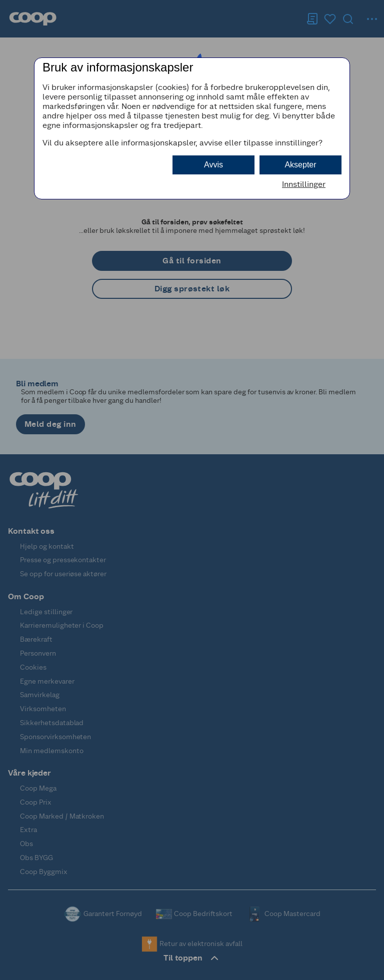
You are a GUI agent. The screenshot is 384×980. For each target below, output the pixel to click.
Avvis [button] (213, 165)
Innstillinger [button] (304, 184)
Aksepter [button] (300, 165)
